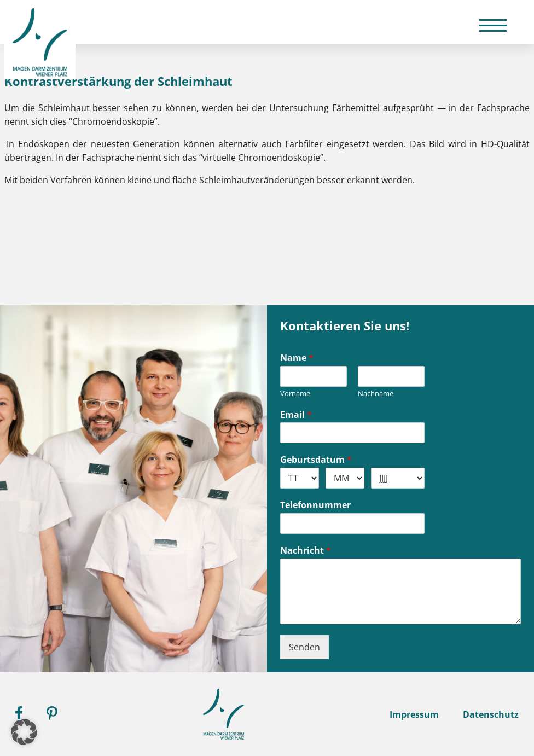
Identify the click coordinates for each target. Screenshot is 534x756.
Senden (304, 647)
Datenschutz (491, 714)
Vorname (295, 394)
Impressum (414, 714)
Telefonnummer (315, 505)
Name (297, 358)
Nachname (376, 394)
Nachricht (306, 551)
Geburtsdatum (316, 460)
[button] (24, 732)
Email (296, 415)
